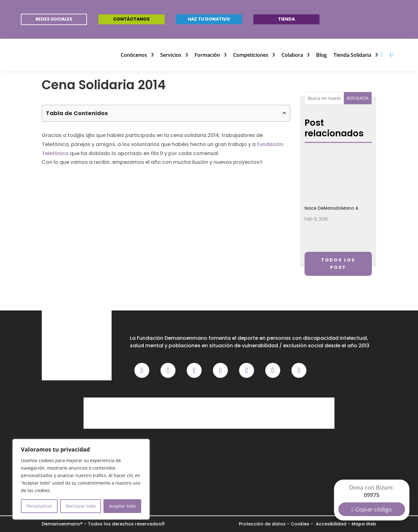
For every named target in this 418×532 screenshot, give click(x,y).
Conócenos (134, 55)
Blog (321, 55)
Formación (207, 55)
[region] (81, 479)
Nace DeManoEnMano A (332, 208)
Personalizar (39, 506)
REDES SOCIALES (54, 19)
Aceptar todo (123, 506)
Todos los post (338, 264)
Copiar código (374, 509)
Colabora (292, 55)
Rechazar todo (81, 506)
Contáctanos (131, 19)
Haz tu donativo (209, 19)
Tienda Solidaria (352, 55)
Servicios (171, 55)
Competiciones (251, 55)
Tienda (286, 19)
